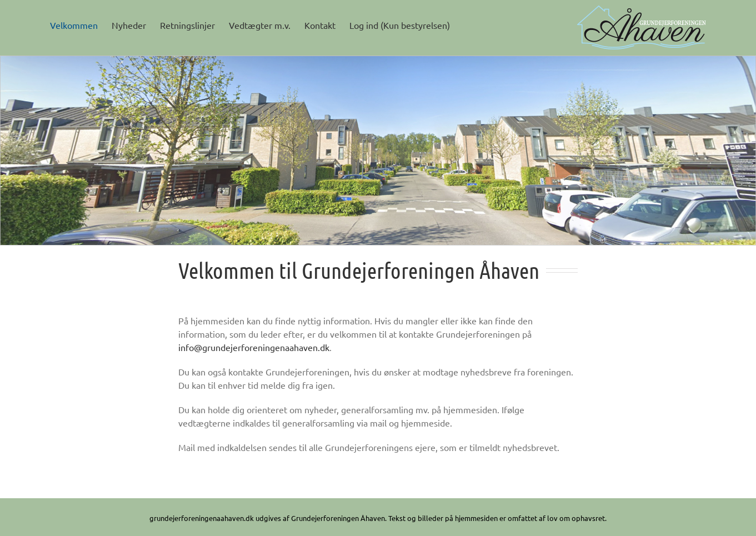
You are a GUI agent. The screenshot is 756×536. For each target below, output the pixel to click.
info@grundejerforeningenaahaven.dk (254, 347)
